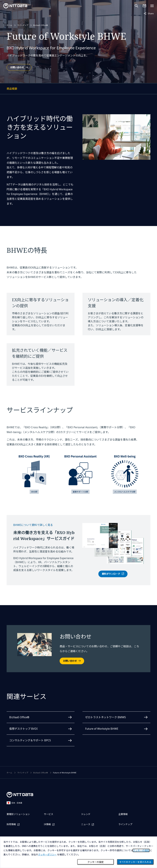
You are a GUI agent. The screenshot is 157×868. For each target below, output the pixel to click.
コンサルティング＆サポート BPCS (30, 740)
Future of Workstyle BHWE (102, 729)
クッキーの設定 (96, 862)
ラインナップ (23, 25)
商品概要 (24, 89)
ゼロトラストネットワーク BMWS (105, 717)
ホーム (9, 25)
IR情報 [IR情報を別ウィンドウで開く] (47, 824)
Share (149, 13)
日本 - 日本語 (14, 803)
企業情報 (123, 814)
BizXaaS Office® (41, 25)
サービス (49, 814)
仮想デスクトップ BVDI (23, 729)
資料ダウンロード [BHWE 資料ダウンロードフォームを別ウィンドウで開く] (111, 574)
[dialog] (78, 852)
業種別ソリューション (18, 814)
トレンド (86, 814)
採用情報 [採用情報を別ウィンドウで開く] (11, 824)
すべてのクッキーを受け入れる (135, 862)
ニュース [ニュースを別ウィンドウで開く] (86, 824)
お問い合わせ (17, 67)
